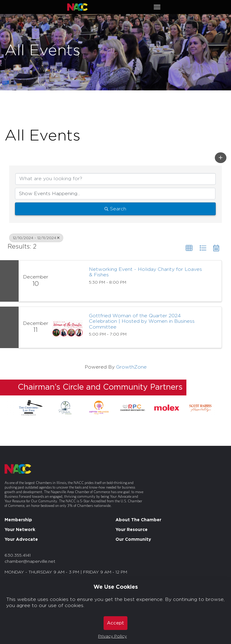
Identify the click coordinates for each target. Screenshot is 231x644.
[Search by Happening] (115, 194)
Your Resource (132, 530)
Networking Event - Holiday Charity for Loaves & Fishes (145, 272)
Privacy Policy (112, 636)
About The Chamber (138, 520)
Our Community (133, 540)
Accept (116, 623)
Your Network (20, 530)
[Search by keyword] (116, 179)
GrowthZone (131, 367)
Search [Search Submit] (115, 209)
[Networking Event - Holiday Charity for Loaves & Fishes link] (68, 281)
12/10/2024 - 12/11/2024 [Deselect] (36, 238)
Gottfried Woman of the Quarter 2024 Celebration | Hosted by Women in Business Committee (142, 321)
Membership (18, 520)
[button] (221, 158)
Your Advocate (21, 540)
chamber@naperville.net (30, 562)
